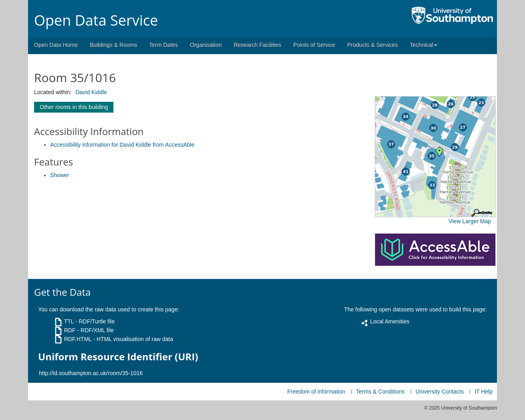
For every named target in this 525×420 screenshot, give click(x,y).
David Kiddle (91, 92)
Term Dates (164, 45)
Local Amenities (390, 321)
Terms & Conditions (380, 392)
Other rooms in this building (74, 107)
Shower (60, 175)
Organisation (206, 45)
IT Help (484, 392)
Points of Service (314, 45)
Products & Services (373, 45)
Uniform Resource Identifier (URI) (118, 357)
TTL (69, 321)
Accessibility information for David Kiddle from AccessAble (122, 145)
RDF (70, 330)
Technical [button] (424, 45)
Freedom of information (316, 392)
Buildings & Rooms (113, 45)
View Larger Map (470, 221)
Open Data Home (56, 45)
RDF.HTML (78, 339)
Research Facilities (257, 45)
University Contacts (440, 392)
